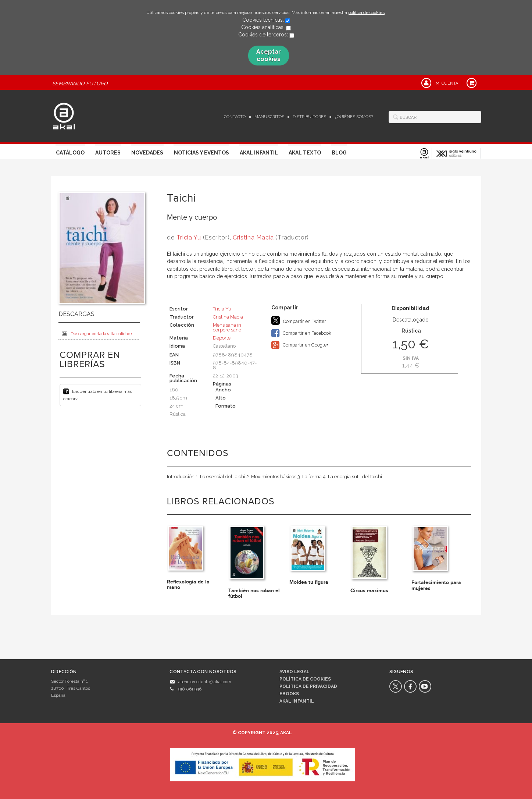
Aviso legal (294, 672)
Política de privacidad (308, 686)
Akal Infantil (259, 153)
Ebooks (289, 694)
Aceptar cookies (269, 55)
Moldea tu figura (309, 582)
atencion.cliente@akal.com (205, 682)
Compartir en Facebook (301, 333)
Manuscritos (269, 117)
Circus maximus (369, 591)
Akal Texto (305, 153)
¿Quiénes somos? (354, 117)
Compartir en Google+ (300, 345)
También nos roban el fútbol (254, 593)
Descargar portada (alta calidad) (97, 333)
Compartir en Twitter (299, 320)
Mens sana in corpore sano (227, 327)
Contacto (235, 117)
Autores (108, 153)
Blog (339, 153)
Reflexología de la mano (188, 585)
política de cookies (366, 13)
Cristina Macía (253, 237)
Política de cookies (305, 679)
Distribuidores (309, 117)
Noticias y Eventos (201, 153)
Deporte (222, 338)
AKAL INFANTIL (297, 701)
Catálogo (70, 153)
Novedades (147, 153)
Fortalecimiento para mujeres (436, 585)
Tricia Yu (189, 237)
